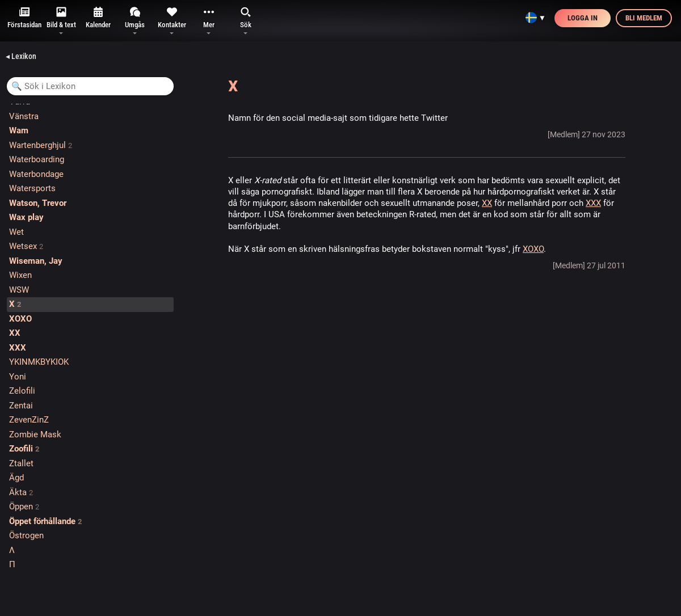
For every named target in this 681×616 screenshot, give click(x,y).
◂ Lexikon (21, 56)
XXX (593, 203)
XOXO (533, 249)
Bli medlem (644, 18)
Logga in (583, 18)
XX (487, 203)
